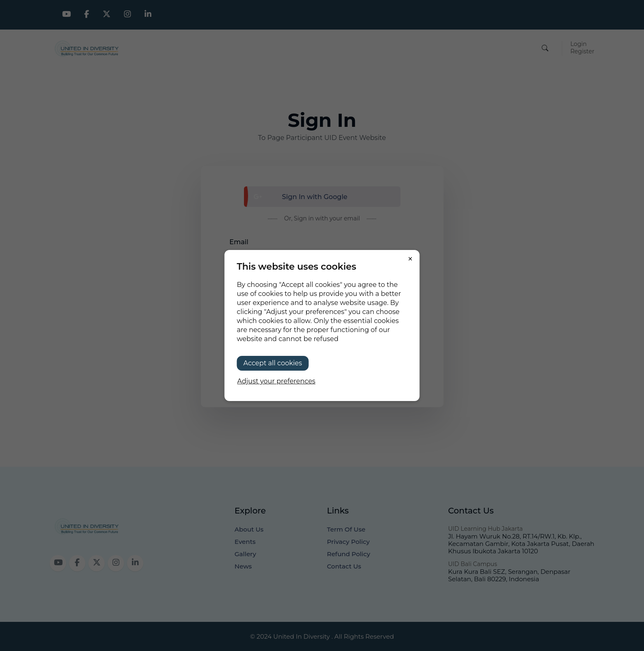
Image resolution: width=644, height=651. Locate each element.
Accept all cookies (273, 363)
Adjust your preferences (276, 381)
